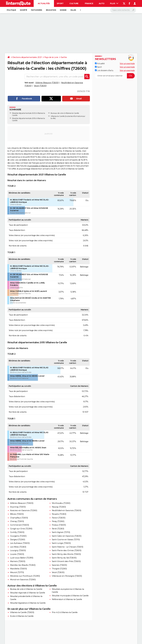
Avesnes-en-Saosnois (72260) (24, 510)
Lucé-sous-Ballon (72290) (22, 558)
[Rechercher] (123, 10)
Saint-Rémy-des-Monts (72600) (66, 554)
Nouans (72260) (59, 514)
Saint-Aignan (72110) (61, 532)
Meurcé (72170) (17, 572)
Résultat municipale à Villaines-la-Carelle (70, 596)
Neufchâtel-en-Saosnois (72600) (66, 510)
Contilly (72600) (17, 532)
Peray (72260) (58, 521)
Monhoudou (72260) (61, 503)
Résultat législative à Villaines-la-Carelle (28, 603)
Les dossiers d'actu (104, 70)
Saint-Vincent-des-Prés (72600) (66, 561)
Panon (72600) (59, 518)
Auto (102, 3)
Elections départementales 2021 (27, 57)
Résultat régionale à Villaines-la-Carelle (28, 593)
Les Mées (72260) (18, 547)
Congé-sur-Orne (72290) (21, 529)
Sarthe (64, 57)
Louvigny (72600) (18, 550)
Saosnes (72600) (59, 565)
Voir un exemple (127, 64)
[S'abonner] (115, 76)
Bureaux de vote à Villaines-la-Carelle (65, 113)
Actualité (100, 64)
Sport (60, 3)
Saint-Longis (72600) (61, 543)
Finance (89, 3)
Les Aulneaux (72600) (20, 543)
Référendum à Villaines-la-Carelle (67, 599)
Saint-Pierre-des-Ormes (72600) (67, 550)
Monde (63, 10)
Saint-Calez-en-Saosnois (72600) (67, 536)
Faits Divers (37, 10)
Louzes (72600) (17, 554)
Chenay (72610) (17, 521)
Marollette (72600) (18, 569)
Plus (114, 3)
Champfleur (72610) (19, 518)
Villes (73, 10)
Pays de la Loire (51, 57)
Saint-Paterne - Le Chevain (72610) (67, 547)
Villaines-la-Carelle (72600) (22, 612)
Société (23, 10)
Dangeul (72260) (18, 540)
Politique (11, 10)
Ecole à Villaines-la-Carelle (22, 616)
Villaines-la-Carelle (58, 116)
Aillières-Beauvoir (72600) (47, 83)
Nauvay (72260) (59, 507)
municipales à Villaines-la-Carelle (42, 166)
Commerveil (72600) (19, 525)
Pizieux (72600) (59, 525)
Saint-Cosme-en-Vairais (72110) (66, 540)
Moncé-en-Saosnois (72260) (23, 580)
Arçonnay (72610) (18, 507)
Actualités (44, 3)
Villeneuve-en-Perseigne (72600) (67, 576)
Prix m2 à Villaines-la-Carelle (65, 612)
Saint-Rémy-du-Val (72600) (64, 558)
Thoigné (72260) (59, 569)
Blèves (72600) (17, 514)
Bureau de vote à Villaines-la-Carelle (26, 589)
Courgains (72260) (18, 536)
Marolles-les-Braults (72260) (23, 565)
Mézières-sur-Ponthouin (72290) (25, 576)
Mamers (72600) (18, 561)
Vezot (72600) (40, 86)
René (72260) (58, 529)
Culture (74, 3)
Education (51, 10)
